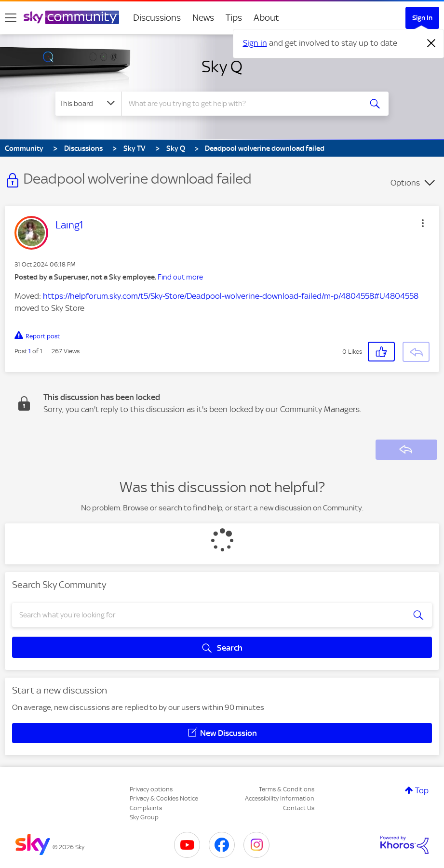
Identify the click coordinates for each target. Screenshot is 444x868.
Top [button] (422, 790)
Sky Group (144, 817)
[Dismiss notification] (431, 43)
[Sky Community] (71, 17)
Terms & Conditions (287, 789)
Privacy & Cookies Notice (164, 798)
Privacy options (151, 789)
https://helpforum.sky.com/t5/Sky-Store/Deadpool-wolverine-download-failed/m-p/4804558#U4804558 (231, 296)
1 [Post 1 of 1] (30, 351)
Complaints (146, 808)
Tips (234, 18)
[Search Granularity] (88, 104)
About (266, 18)
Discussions (157, 18)
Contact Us (299, 808)
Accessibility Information (280, 798)
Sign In (422, 18)
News (203, 18)
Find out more (180, 277)
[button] (423, 223)
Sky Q (222, 67)
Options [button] (405, 183)
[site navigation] (11, 18)
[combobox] (242, 104)
